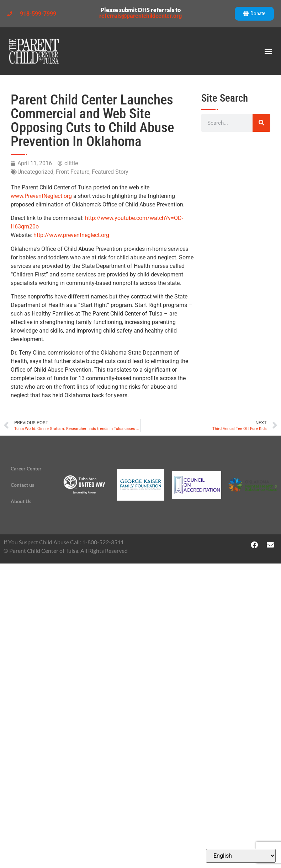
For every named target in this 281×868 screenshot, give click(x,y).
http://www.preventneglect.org (71, 235)
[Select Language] (241, 856)
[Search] (261, 123)
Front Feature (73, 172)
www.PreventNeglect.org (41, 196)
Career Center (26, 468)
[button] (268, 51)
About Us (21, 501)
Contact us (22, 485)
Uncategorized (35, 172)
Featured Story (110, 172)
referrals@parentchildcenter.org (140, 16)
